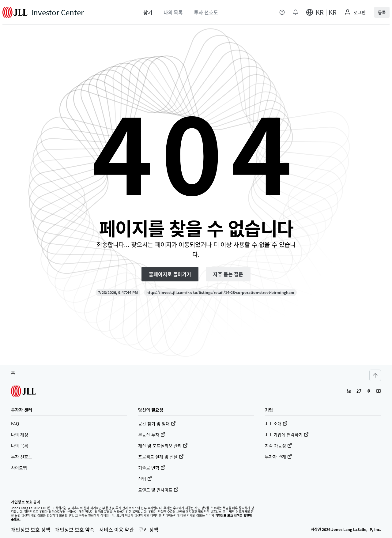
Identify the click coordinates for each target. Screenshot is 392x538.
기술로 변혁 (152, 468)
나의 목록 (20, 446)
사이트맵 (19, 468)
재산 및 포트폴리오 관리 (163, 446)
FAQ (15, 423)
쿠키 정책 (149, 529)
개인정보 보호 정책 (31, 529)
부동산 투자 (152, 435)
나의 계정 (20, 435)
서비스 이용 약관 (117, 529)
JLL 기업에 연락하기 (287, 435)
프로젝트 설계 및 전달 (161, 457)
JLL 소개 (276, 423)
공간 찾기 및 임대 (157, 423)
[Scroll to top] (375, 375)
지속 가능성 (279, 446)
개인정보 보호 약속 (75, 529)
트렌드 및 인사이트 (158, 490)
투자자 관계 (279, 457)
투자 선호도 (22, 457)
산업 (145, 479)
